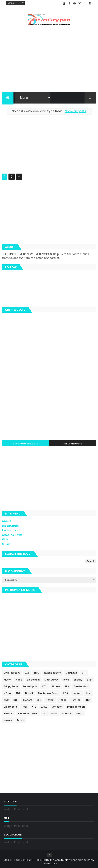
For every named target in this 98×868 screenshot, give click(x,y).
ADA (18, 693)
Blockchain (33, 680)
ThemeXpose (49, 863)
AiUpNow (89, 860)
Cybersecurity (52, 673)
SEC (39, 700)
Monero (28, 700)
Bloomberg (10, 707)
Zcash (20, 720)
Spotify (78, 680)
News (66, 680)
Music (6, 544)
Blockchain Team (48, 693)
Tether (50, 700)
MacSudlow (51, 680)
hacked (77, 693)
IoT (45, 713)
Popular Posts (72, 444)
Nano (54, 713)
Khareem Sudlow (60, 860)
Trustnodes (81, 686)
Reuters (67, 713)
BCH (16, 700)
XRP (27, 673)
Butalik (29, 693)
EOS (66, 693)
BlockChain (10, 526)
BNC (87, 700)
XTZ (34, 707)
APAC (44, 707)
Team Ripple (30, 686)
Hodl (24, 707)
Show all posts (76, 111)
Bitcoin (56, 686)
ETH (84, 673)
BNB (89, 680)
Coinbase (71, 673)
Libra (89, 693)
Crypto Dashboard (25, 444)
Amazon (57, 707)
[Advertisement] (49, 146)
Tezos (63, 700)
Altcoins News (12, 535)
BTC (37, 673)
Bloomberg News (28, 713)
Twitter (76, 700)
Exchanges (10, 530)
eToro (7, 693)
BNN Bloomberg (76, 707)
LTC (45, 686)
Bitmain (9, 713)
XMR (6, 700)
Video (6, 539)
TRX (67, 686)
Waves (8, 720)
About (6, 521)
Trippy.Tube (11, 686)
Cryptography (12, 673)
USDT (80, 713)
